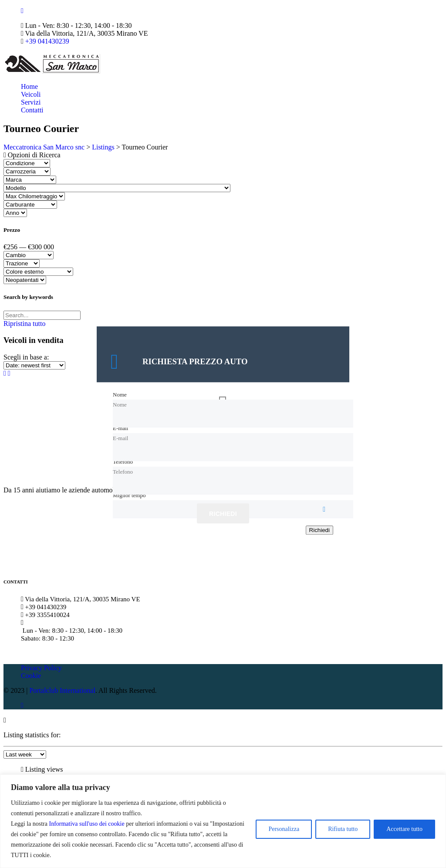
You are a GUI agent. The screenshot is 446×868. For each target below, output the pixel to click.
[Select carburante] (30, 205)
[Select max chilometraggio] (34, 196)
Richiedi (223, 514)
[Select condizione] (27, 163)
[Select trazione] (22, 263)
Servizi (31, 102)
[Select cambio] (29, 255)
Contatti (32, 110)
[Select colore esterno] (38, 272)
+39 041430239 (47, 41)
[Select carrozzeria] (27, 171)
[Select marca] (30, 180)
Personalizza (284, 829)
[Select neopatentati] (25, 280)
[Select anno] (15, 213)
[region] (223, 821)
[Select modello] (117, 188)
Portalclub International (62, 690)
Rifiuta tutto (343, 829)
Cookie (31, 676)
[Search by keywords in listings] (42, 315)
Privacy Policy (41, 668)
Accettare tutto (404, 829)
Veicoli (31, 94)
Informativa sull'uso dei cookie (86, 824)
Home (29, 86)
